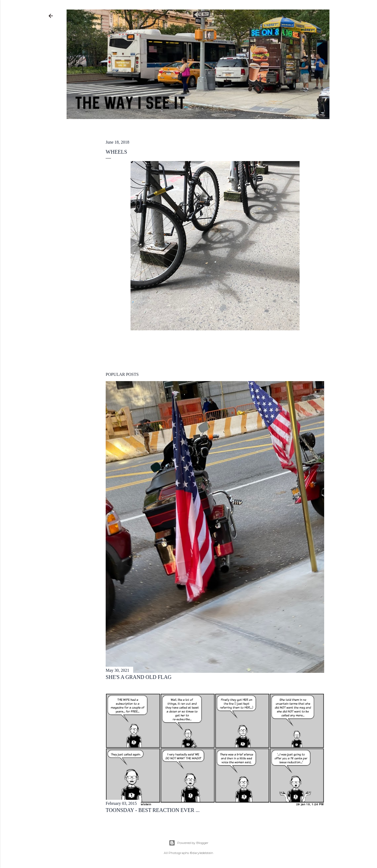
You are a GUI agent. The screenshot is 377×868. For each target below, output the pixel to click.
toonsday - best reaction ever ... (153, 810)
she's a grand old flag (139, 677)
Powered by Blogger (189, 843)
